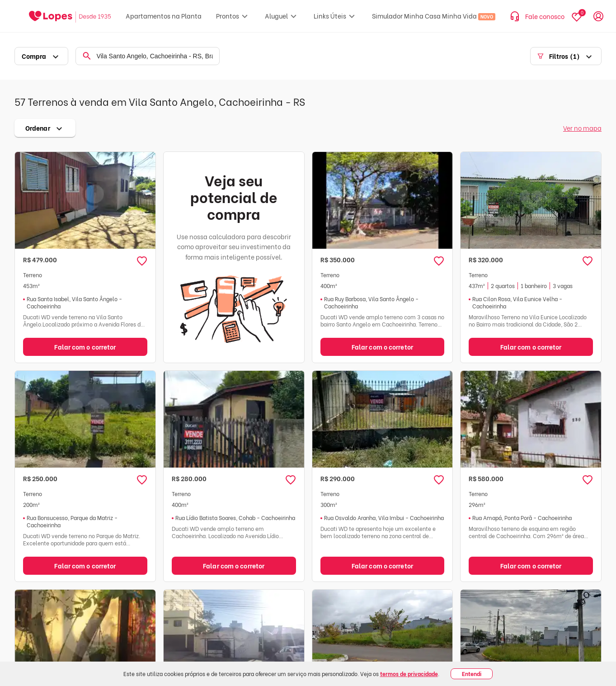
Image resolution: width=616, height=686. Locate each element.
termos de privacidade (409, 674)
